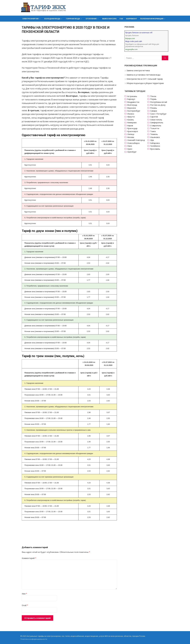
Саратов (155, 117)
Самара (154, 111)
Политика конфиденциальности (33, 639)
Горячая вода (73, 19)
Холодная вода (52, 19)
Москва (131, 137)
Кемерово (132, 122)
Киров (131, 125)
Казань (131, 120)
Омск (130, 146)
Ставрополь (156, 125)
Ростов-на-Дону (159, 105)
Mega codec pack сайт (134, 41)
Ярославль (156, 149)
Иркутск (131, 117)
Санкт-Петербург (159, 114)
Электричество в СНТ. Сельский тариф (145, 79)
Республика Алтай (159, 102)
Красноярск (133, 131)
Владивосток (134, 102)
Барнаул (132, 99)
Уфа (153, 140)
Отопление (91, 19)
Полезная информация (152, 19)
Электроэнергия (30, 19)
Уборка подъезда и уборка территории (145, 83)
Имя (23, 594)
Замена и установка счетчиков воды (144, 75)
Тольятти (155, 128)
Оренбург (132, 152)
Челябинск (156, 146)
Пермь (154, 99)
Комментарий (28, 558)
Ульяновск (156, 137)
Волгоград (133, 105)
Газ (121, 19)
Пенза (154, 96)
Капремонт (132, 19)
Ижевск (131, 114)
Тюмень (155, 134)
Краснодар (133, 128)
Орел (130, 149)
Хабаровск (156, 143)
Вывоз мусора (109, 19)
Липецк (131, 134)
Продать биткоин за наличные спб (139, 33)
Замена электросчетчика (139, 70)
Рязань (154, 108)
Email (24, 605)
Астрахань (133, 96)
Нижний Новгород (136, 140)
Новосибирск (134, 143)
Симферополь (157, 122)
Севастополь (157, 120)
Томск (154, 131)
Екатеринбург (134, 111)
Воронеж (132, 108)
